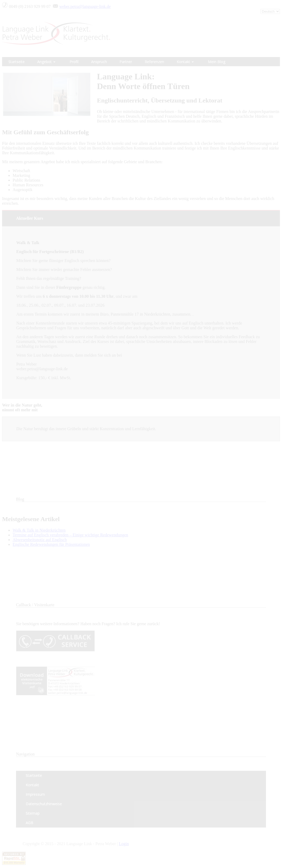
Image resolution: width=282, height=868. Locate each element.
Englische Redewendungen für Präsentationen (51, 544)
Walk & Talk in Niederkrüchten (39, 530)
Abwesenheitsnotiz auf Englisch (40, 540)
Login (124, 844)
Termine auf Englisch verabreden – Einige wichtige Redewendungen (70, 535)
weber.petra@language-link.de (85, 6)
